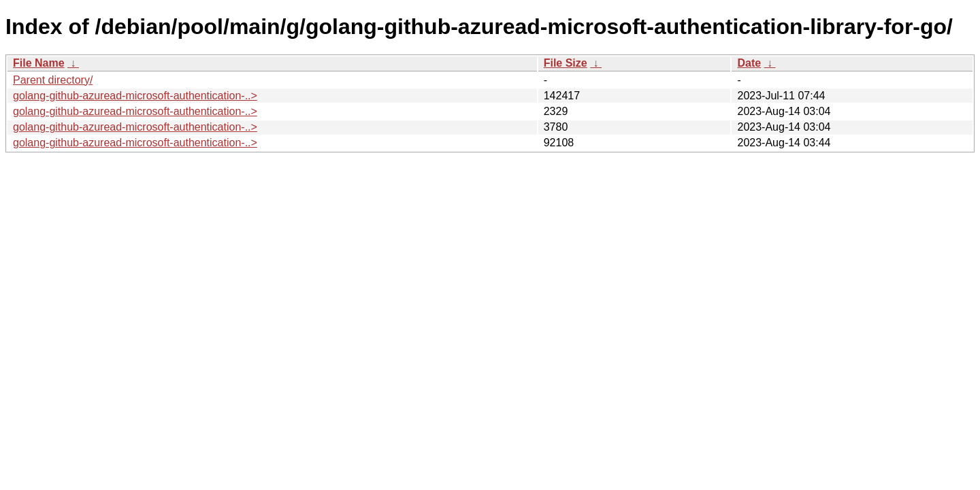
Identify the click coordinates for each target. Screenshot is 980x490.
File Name (39, 63)
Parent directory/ (53, 80)
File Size (566, 63)
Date (749, 63)
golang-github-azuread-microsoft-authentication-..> (135, 96)
